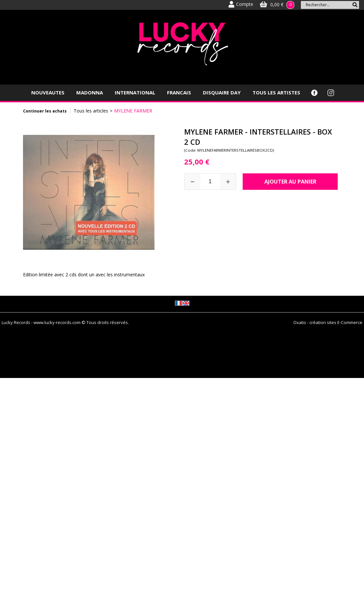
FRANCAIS (179, 92)
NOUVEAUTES (48, 92)
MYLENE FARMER (133, 111)
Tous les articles (91, 111)
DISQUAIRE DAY (222, 92)
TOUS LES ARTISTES (276, 92)
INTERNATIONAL (135, 92)
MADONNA (90, 92)
